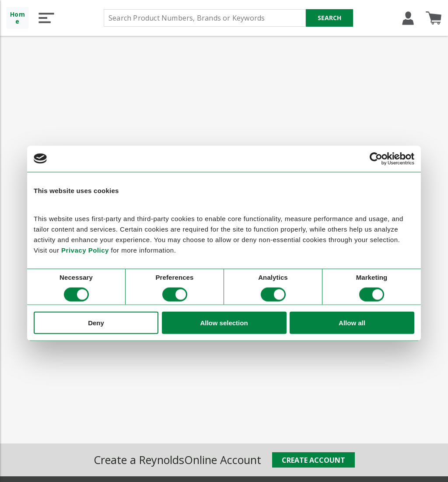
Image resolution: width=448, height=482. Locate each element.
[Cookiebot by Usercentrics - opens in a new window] (376, 158)
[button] (46, 18)
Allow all (352, 323)
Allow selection (224, 323)
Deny (96, 323)
